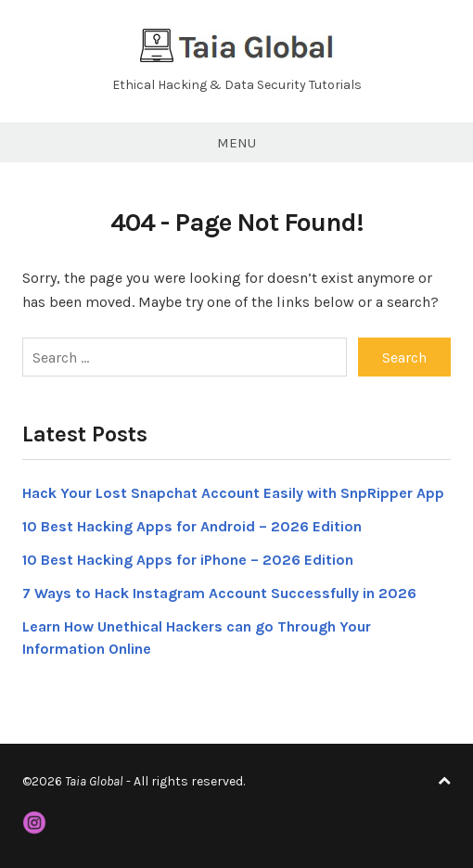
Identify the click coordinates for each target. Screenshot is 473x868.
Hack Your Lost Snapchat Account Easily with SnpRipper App (233, 493)
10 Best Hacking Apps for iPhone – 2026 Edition (188, 560)
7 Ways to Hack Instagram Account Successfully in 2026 (219, 593)
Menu (236, 143)
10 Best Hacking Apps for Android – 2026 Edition (192, 526)
